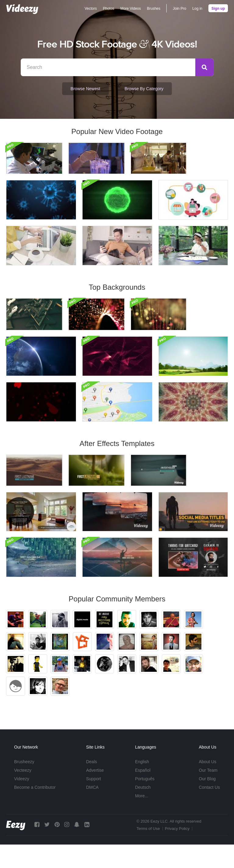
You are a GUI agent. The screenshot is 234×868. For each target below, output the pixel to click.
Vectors (91, 9)
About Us (207, 785)
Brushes (154, 9)
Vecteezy (23, 794)
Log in (197, 9)
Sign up (218, 9)
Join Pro (179, 9)
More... (142, 819)
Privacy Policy (177, 852)
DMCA (92, 811)
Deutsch (143, 811)
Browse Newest (85, 89)
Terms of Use (148, 852)
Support (93, 802)
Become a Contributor (35, 811)
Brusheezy (24, 785)
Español (143, 794)
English (142, 785)
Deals (91, 785)
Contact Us (209, 811)
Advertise (95, 794)
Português (145, 802)
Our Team (208, 794)
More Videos (131, 9)
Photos (109, 9)
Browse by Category (144, 89)
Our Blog (207, 802)
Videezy (22, 802)
